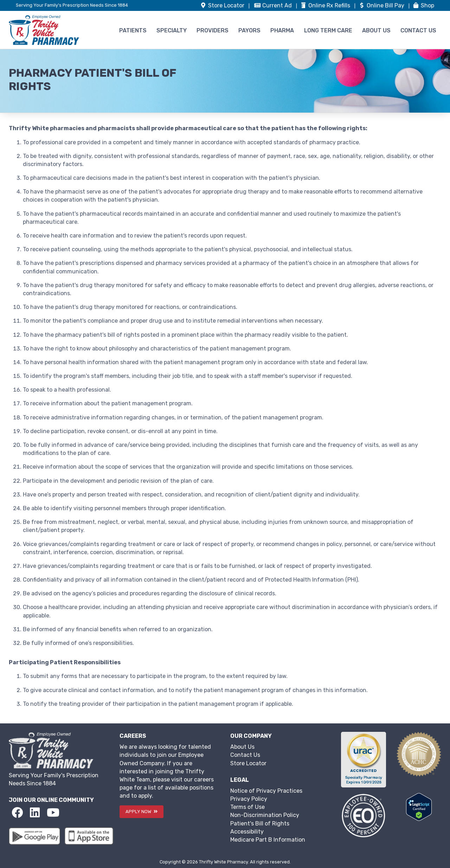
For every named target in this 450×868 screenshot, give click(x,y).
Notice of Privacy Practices (266, 791)
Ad (274, 5)
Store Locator (248, 763)
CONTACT (418, 30)
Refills (326, 5)
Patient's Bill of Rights (260, 823)
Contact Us (245, 755)
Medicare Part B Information (268, 840)
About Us (242, 747)
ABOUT (376, 30)
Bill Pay (382, 5)
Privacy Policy (249, 799)
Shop (423, 5)
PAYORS (249, 30)
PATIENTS (133, 30)
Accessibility (247, 832)
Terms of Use (247, 807)
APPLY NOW (142, 812)
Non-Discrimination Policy (265, 815)
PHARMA (282, 30)
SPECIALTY (172, 30)
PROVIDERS (213, 30)
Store (223, 5)
